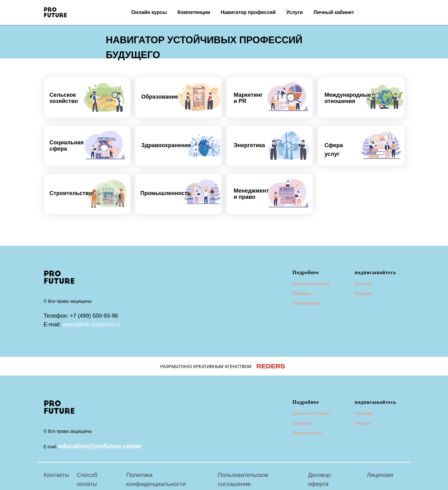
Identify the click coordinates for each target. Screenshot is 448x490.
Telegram (363, 423)
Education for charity (311, 284)
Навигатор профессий (248, 12)
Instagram (363, 293)
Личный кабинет (334, 12)
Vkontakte (364, 413)
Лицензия (380, 475)
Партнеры (302, 293)
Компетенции (194, 12)
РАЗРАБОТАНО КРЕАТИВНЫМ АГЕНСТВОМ (206, 366)
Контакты (56, 475)
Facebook (363, 284)
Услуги (294, 12)
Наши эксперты (307, 303)
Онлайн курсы (149, 12)
